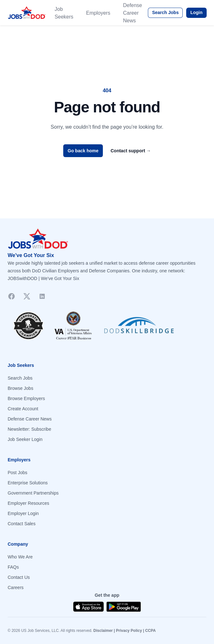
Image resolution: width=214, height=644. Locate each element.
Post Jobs (17, 473)
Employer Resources (28, 503)
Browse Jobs (20, 388)
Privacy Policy (129, 631)
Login (196, 12)
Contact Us (19, 577)
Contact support (131, 151)
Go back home (83, 151)
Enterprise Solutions (28, 483)
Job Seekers (64, 13)
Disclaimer (103, 631)
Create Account (23, 409)
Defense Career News (133, 13)
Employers (98, 13)
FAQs (13, 567)
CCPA (150, 631)
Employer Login (23, 513)
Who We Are (20, 557)
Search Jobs (165, 12)
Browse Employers (26, 398)
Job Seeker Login (25, 439)
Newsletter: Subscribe (29, 429)
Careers (16, 587)
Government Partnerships (33, 493)
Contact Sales (22, 524)
